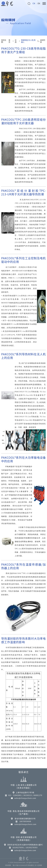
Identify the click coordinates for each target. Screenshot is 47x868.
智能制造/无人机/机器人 (28, 41)
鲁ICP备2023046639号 (20, 865)
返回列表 (41, 41)
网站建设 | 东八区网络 (35, 865)
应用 (16, 41)
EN (39, 3)
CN (34, 3)
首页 (9, 41)
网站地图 (8, 865)
